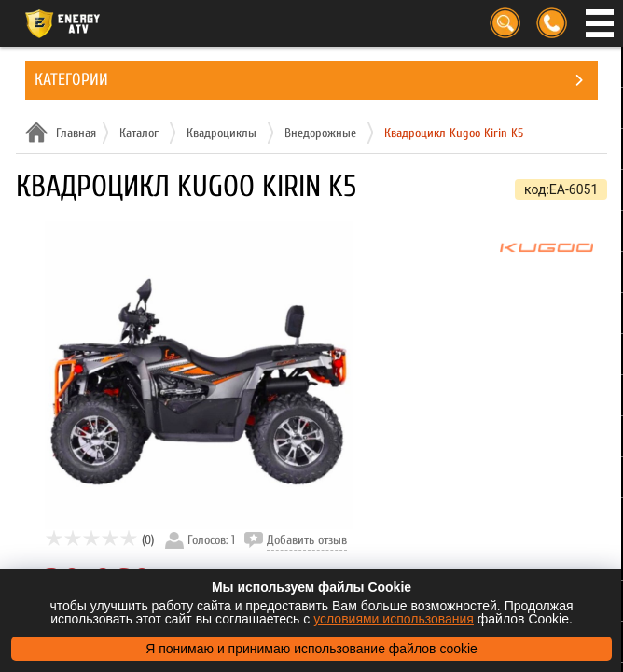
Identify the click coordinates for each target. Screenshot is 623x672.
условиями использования (394, 619)
